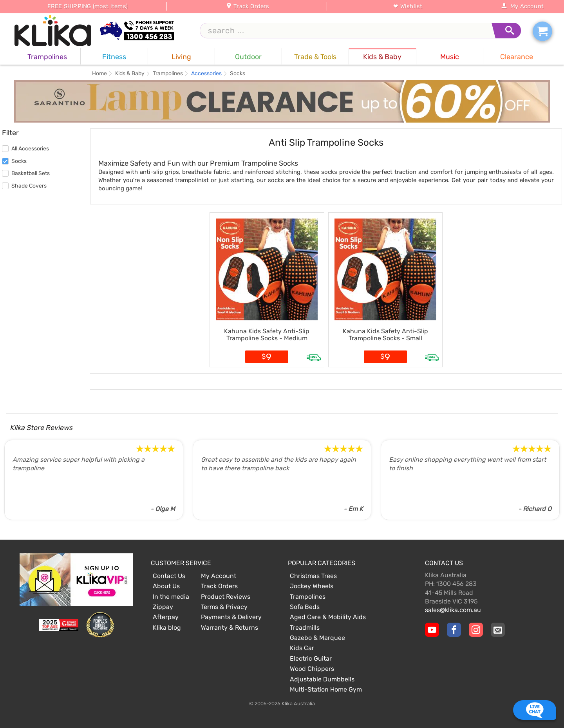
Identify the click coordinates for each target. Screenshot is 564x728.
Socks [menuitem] (14, 161)
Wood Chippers (312, 669)
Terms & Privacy (224, 607)
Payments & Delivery (231, 617)
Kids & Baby (130, 74)
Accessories (206, 74)
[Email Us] (498, 630)
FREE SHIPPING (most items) (88, 6)
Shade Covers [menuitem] (24, 186)
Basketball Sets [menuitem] (26, 173)
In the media (171, 597)
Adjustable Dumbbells (322, 679)
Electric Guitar (311, 658)
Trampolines (168, 74)
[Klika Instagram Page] (476, 630)
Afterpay (166, 617)
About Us (166, 586)
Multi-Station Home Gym (326, 689)
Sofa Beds (305, 607)
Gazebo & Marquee (317, 638)
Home (99, 74)
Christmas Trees (313, 576)
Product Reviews (226, 597)
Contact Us (169, 576)
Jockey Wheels (312, 586)
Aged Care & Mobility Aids (328, 617)
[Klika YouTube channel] (432, 630)
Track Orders (248, 6)
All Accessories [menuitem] (25, 149)
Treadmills (305, 628)
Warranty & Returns (230, 628)
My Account (522, 6)
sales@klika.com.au (453, 610)
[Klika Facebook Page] (454, 630)
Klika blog (167, 628)
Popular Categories (322, 563)
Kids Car (302, 648)
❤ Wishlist (408, 6)
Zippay (163, 607)
